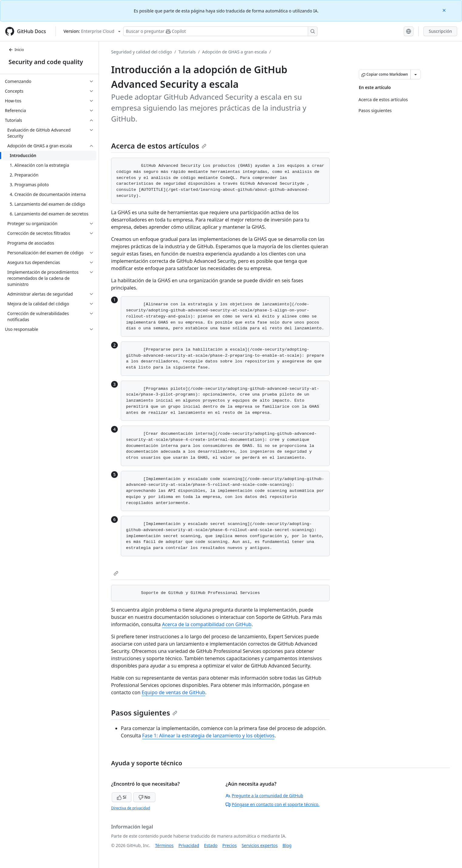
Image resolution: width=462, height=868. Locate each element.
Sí (122, 797)
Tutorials (187, 52)
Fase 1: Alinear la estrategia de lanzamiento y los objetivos (208, 736)
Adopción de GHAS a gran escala (234, 52)
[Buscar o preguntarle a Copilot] (220, 31)
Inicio (16, 50)
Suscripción (440, 31)
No (144, 797)
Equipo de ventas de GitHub (173, 692)
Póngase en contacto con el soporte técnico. (272, 804)
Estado (211, 845)
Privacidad (189, 845)
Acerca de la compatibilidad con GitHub (207, 624)
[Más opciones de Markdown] (416, 74)
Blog (287, 845)
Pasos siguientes (144, 713)
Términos (164, 845)
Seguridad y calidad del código (142, 52)
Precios (230, 845)
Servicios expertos (260, 845)
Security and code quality (46, 62)
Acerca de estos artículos (159, 146)
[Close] (445, 10)
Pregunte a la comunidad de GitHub (264, 796)
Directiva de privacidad (131, 808)
